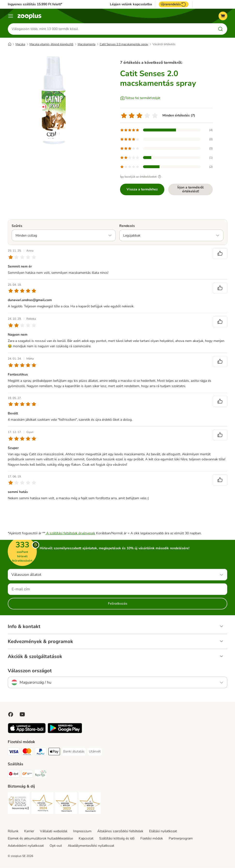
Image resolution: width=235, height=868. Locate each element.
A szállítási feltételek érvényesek (70, 533)
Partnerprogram (181, 839)
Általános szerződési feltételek (120, 831)
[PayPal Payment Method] (41, 753)
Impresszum (82, 831)
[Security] (19, 804)
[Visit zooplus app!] (27, 732)
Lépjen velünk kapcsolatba (131, 4)
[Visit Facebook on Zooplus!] (11, 715)
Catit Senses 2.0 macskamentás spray (124, 44)
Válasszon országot (30, 671)
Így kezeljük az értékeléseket (141, 177)
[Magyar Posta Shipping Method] (41, 775)
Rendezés (127, 226)
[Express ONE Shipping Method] (27, 775)
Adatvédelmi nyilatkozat (26, 846)
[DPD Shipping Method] (14, 775)
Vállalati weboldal (54, 831)
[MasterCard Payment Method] (27, 753)
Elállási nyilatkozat (163, 831)
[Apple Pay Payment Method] (54, 753)
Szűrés (17, 226)
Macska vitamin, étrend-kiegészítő (51, 44)
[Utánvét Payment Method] (95, 752)
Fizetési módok (152, 839)
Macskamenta (87, 44)
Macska (20, 44)
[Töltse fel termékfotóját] (140, 98)
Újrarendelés (174, 4)
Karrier (29, 831)
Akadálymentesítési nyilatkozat (91, 846)
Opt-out (56, 846)
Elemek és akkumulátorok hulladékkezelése (40, 839)
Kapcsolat (86, 839)
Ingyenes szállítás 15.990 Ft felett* (35, 4)
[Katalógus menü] (11, 16)
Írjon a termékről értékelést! (190, 189)
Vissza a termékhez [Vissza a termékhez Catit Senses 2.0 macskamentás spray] (142, 189)
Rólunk (13, 831)
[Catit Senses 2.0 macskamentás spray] (54, 100)
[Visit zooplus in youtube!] (22, 715)
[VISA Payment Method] (14, 753)
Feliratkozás (118, 604)
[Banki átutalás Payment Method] (74, 752)
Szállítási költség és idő (117, 839)
